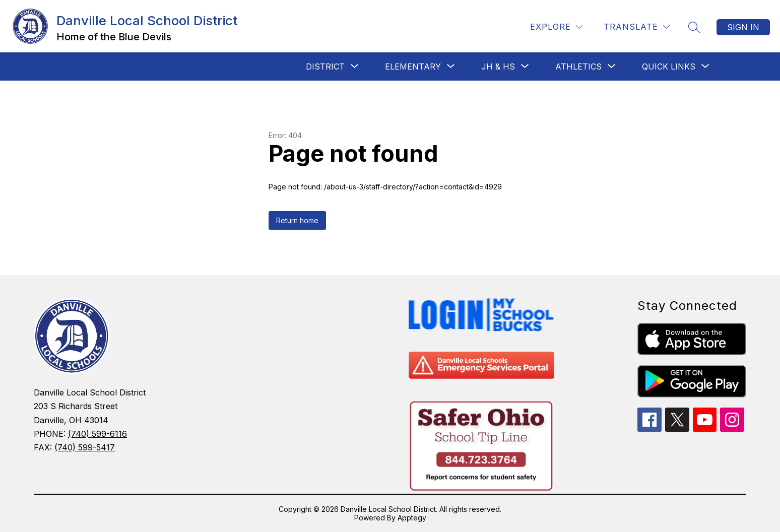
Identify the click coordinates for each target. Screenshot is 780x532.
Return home (297, 220)
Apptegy (412, 518)
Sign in (743, 27)
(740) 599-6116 (97, 434)
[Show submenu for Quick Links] (669, 66)
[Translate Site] (637, 27)
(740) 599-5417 (85, 447)
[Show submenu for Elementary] (413, 66)
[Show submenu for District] (325, 66)
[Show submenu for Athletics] (578, 66)
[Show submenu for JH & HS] (498, 66)
